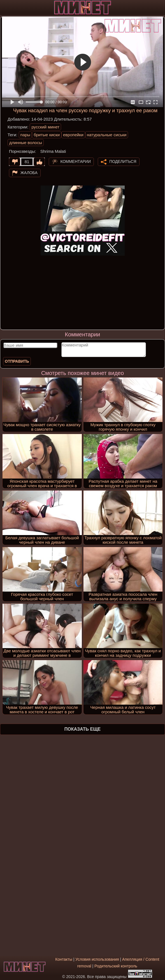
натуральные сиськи (107, 135)
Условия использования (97, 959)
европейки (73, 135)
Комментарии (75, 161)
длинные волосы (26, 143)
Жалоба (29, 173)
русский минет (45, 127)
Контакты (64, 959)
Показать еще (82, 729)
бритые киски (47, 135)
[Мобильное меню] (5, 8)
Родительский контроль (116, 966)
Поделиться (123, 161)
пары (25, 135)
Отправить (17, 361)
